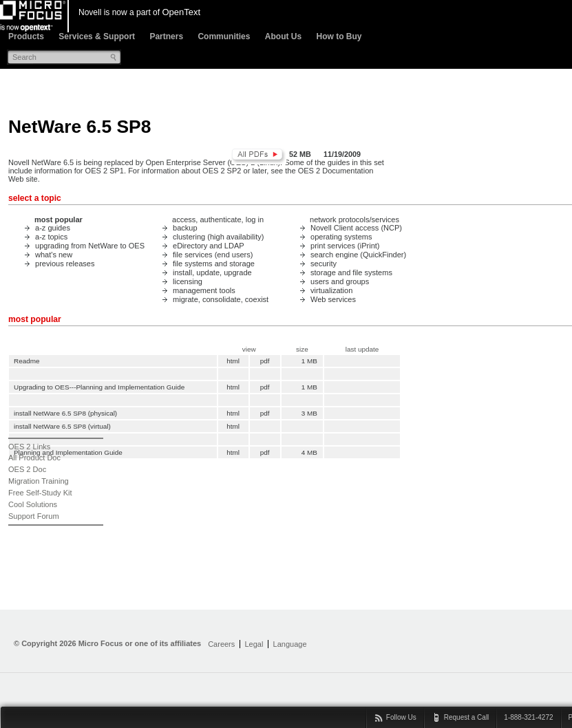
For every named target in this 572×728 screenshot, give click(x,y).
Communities (224, 36)
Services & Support (97, 36)
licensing (188, 281)
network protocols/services (354, 220)
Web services (333, 299)
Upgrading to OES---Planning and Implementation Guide (99, 387)
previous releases (65, 264)
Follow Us (401, 717)
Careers (221, 644)
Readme (27, 361)
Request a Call (467, 717)
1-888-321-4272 (528, 717)
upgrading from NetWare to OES (90, 246)
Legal (254, 644)
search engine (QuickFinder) (358, 255)
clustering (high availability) (218, 237)
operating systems (341, 237)
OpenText (181, 12)
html (233, 361)
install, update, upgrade (212, 272)
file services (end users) (213, 255)
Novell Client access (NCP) (356, 228)
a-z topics (51, 237)
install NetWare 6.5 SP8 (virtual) (62, 426)
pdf (265, 361)
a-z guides (53, 228)
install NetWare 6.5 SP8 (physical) (65, 413)
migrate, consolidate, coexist (221, 299)
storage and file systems (351, 272)
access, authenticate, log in (218, 220)
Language (290, 644)
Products (26, 36)
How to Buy (339, 36)
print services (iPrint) (345, 246)
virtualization (331, 290)
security (324, 264)
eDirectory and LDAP (209, 246)
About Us (283, 36)
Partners (166, 36)
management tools (204, 290)
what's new (54, 255)
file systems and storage (214, 264)
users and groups (340, 281)
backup (185, 228)
